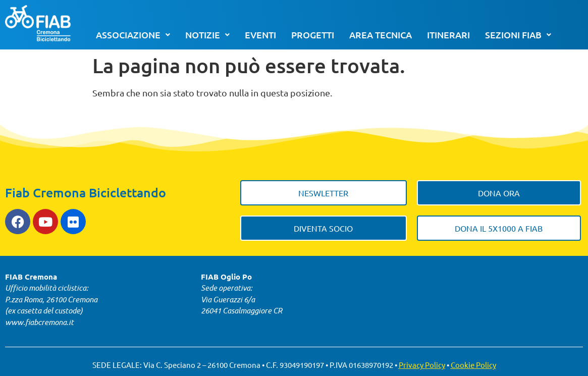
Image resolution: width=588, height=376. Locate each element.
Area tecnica (381, 35)
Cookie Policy (473, 365)
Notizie (207, 35)
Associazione (133, 35)
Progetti (313, 35)
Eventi (260, 35)
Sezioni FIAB (518, 35)
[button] (133, 35)
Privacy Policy (422, 365)
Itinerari (448, 35)
